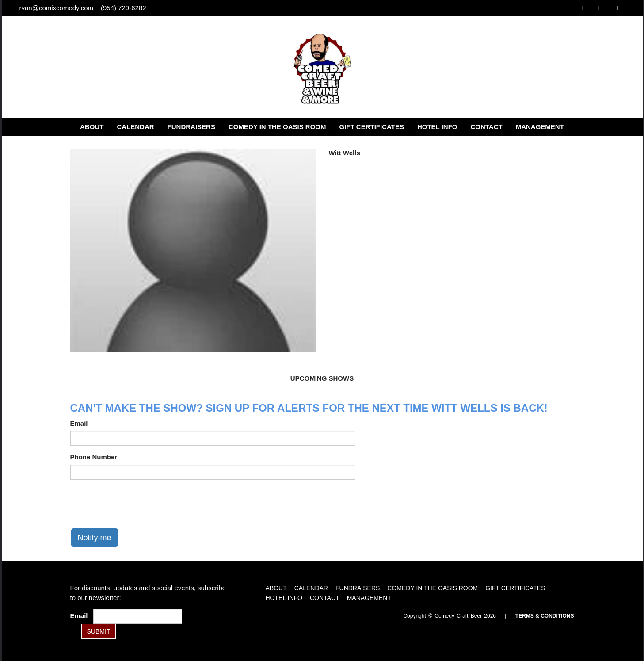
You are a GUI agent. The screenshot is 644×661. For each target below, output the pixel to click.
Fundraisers (191, 127)
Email (79, 423)
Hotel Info (437, 127)
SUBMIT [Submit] (99, 631)
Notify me (95, 538)
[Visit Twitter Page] (599, 8)
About (92, 127)
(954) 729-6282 (124, 8)
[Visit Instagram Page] (617, 8)
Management (540, 127)
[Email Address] (138, 616)
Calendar (135, 127)
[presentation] (137, 504)
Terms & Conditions (545, 616)
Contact (486, 127)
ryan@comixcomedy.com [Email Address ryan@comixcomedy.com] (57, 8)
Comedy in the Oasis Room (277, 127)
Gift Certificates (372, 127)
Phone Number (94, 457)
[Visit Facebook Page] (582, 8)
